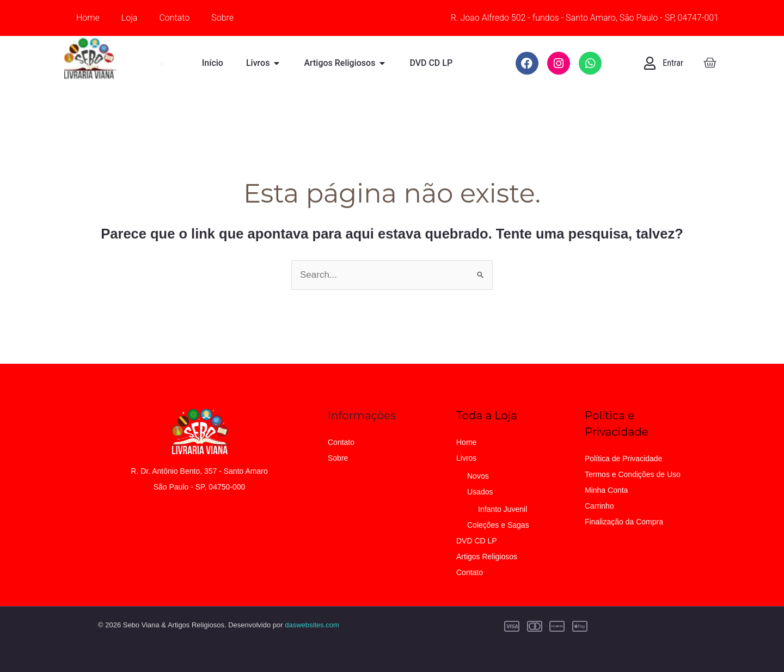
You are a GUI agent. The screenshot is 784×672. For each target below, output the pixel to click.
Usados (480, 492)
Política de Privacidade (623, 459)
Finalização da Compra (624, 522)
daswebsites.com (312, 625)
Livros (466, 458)
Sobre (222, 18)
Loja (130, 18)
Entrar (673, 63)
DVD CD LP (477, 541)
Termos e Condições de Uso (633, 474)
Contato (174, 18)
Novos (478, 476)
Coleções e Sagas (498, 525)
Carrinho (599, 506)
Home (88, 18)
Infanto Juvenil (503, 509)
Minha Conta (606, 490)
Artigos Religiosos (487, 557)
